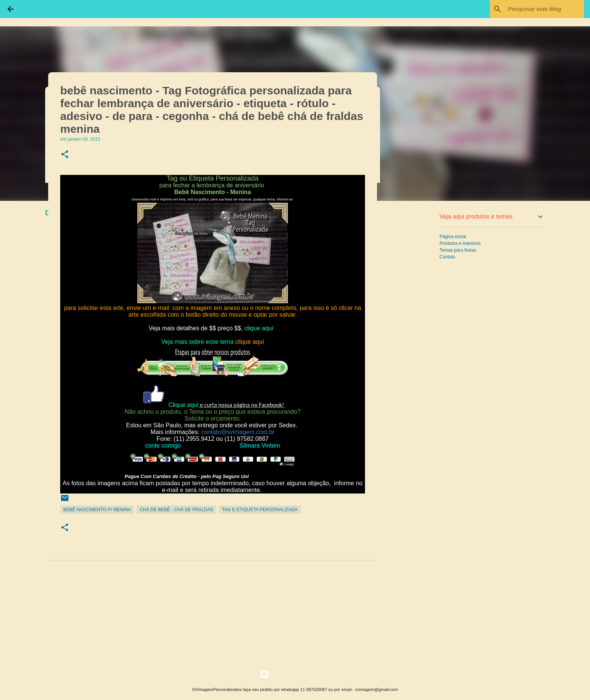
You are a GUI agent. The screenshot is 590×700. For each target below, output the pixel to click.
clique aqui (259, 328)
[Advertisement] (415, 325)
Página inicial (453, 237)
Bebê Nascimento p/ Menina (97, 510)
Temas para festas (458, 250)
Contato (447, 257)
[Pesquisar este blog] (544, 9)
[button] (65, 155)
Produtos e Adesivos (460, 243)
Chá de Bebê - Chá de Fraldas (176, 510)
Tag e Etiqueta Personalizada (260, 510)
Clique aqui (183, 405)
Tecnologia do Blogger (295, 674)
